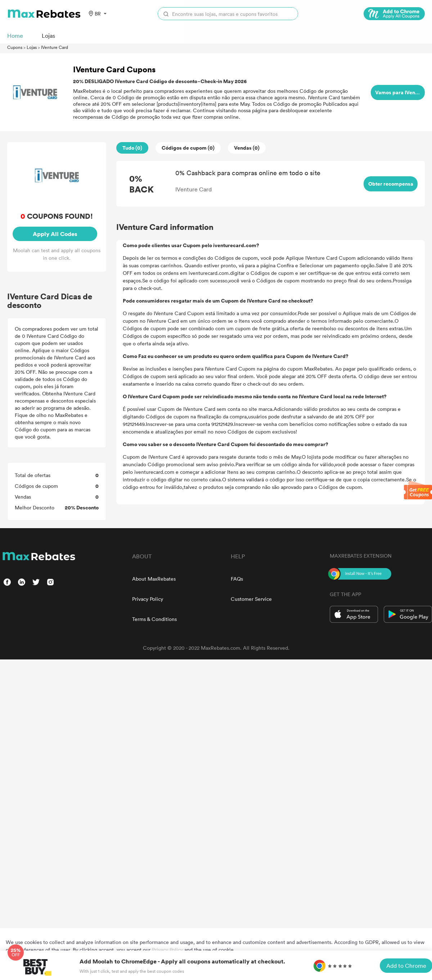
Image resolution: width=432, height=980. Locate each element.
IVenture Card (55, 47)
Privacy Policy (148, 599)
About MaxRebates (154, 579)
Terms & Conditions (154, 619)
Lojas (32, 47)
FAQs (237, 579)
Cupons (15, 47)
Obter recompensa (391, 184)
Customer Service (251, 599)
